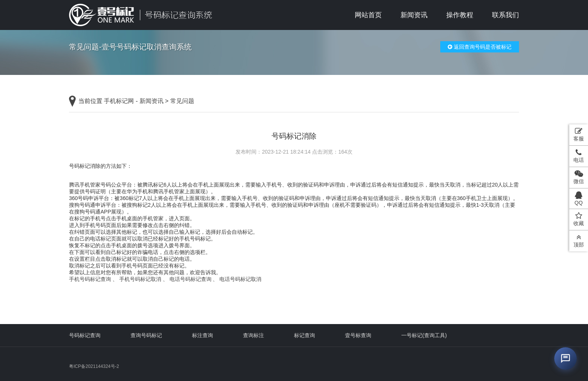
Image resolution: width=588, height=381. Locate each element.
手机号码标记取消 (140, 279)
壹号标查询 (358, 335)
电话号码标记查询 (190, 279)
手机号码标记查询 (90, 279)
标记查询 (304, 335)
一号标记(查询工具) (424, 335)
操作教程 (460, 15)
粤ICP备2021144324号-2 (94, 366)
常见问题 (182, 101)
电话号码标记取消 (240, 279)
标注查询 (202, 335)
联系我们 (505, 15)
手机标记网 (119, 101)
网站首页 (368, 15)
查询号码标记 (146, 335)
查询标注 (253, 335)
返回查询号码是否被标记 (480, 47)
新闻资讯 (414, 15)
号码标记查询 (85, 335)
